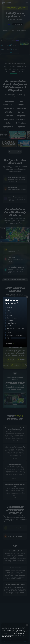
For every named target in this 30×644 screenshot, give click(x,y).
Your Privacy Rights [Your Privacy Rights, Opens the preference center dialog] (15, 640)
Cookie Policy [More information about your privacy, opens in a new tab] (8, 637)
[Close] (27, 625)
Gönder (9, 343)
